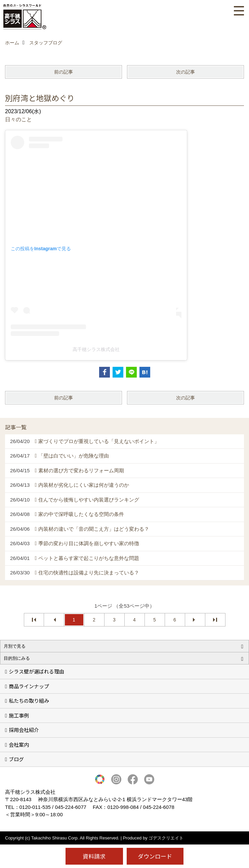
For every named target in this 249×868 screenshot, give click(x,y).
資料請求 (94, 856)
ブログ (16, 759)
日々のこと (18, 119)
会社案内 (19, 745)
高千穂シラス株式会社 (96, 349)
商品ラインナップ (29, 686)
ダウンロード (155, 856)
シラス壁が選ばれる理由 (36, 671)
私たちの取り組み (29, 701)
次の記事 (185, 72)
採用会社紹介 (24, 730)
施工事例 (19, 715)
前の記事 (64, 72)
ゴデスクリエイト (166, 838)
